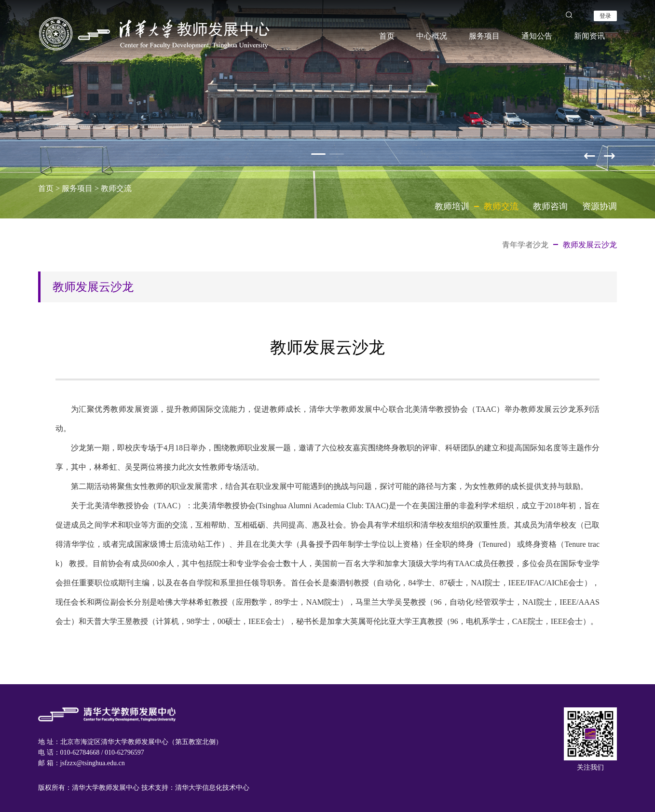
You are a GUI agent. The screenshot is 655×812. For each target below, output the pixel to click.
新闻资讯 (589, 36)
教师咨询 (550, 206)
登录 (605, 16)
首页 (387, 36)
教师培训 (452, 206)
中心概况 (432, 36)
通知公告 (537, 36)
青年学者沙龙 (525, 245)
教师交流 (116, 188)
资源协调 (600, 206)
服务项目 (484, 36)
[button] (610, 154)
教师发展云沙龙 (590, 245)
